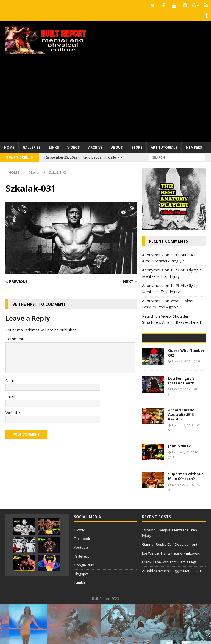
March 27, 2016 (183, 525)
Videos (73, 146)
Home (9, 146)
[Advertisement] (105, 99)
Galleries (32, 146)
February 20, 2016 (185, 492)
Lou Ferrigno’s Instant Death (181, 421)
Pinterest (81, 596)
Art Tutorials (164, 146)
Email (10, 395)
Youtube (81, 587)
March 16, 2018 (183, 465)
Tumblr (80, 622)
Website (13, 411)
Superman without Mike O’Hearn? (186, 516)
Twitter (80, 570)
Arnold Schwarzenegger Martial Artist (173, 611)
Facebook (82, 578)
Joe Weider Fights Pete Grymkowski (171, 593)
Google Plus (84, 605)
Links (54, 146)
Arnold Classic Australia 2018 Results (181, 455)
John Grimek (179, 486)
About (117, 146)
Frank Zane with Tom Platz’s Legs (169, 602)
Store (137, 146)
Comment (14, 337)
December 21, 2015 (186, 429)
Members (194, 146)
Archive (95, 146)
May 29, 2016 (181, 401)
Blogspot (81, 614)
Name (11, 379)
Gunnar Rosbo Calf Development (170, 584)
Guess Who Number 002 (186, 393)
